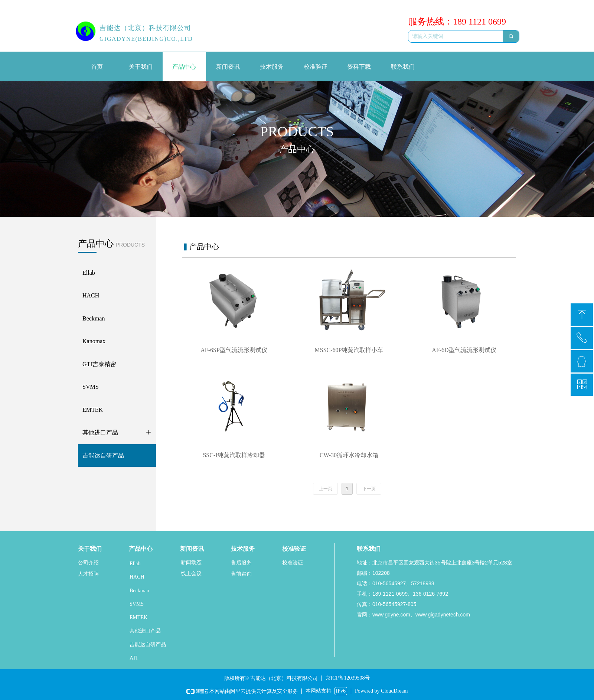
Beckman (139, 591)
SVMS (137, 604)
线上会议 (191, 574)
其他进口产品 (145, 631)
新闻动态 (191, 562)
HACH (137, 577)
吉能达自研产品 (148, 644)
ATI (134, 658)
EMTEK (138, 617)
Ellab (135, 564)
